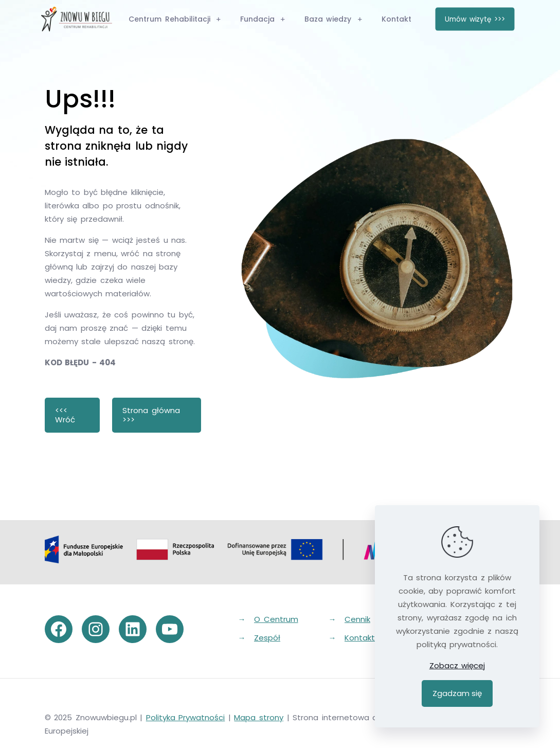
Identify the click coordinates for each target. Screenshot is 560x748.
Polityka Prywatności (186, 717)
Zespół (267, 638)
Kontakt (360, 638)
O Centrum (276, 619)
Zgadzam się (457, 693)
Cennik (357, 619)
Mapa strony (259, 717)
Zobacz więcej (457, 665)
